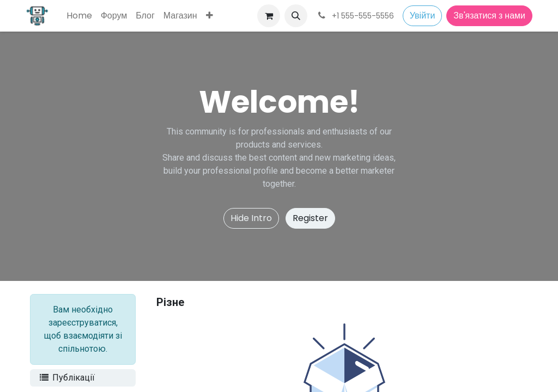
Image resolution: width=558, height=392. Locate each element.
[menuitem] (79, 16)
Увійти (423, 16)
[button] (296, 16)
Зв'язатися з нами (489, 16)
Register (310, 218)
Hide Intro (251, 218)
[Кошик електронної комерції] (269, 16)
